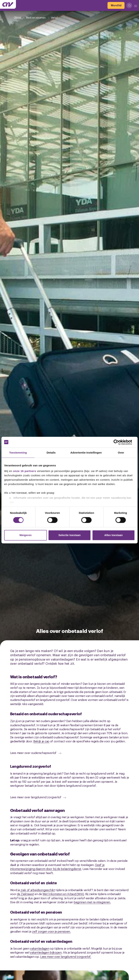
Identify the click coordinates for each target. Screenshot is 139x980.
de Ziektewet (25, 894)
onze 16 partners (25, 471)
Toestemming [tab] (18, 453)
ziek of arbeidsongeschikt (37, 890)
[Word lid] (116, 5)
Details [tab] (51, 453)
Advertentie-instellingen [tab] (86, 453)
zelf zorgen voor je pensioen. (51, 931)
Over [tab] (121, 453)
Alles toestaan (113, 535)
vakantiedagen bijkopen (46, 952)
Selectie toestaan (70, 535)
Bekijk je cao (41, 741)
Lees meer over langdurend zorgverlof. (66, 956)
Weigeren (25, 535)
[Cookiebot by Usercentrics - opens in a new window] (119, 442)
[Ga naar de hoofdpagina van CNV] (8, 4)
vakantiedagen (40, 948)
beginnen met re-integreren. (92, 902)
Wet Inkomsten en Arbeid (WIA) (63, 894)
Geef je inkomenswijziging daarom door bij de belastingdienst (57, 867)
